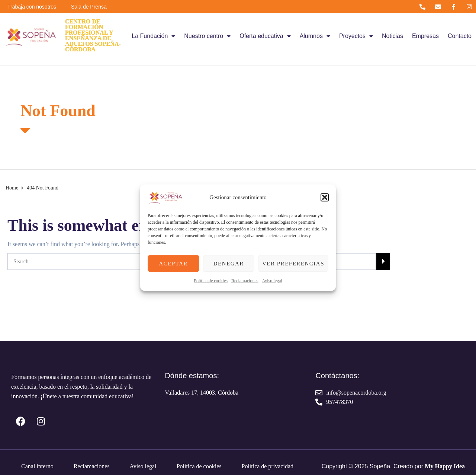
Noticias (393, 36)
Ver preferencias (293, 264)
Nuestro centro (207, 36)
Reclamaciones (245, 281)
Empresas (425, 36)
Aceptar (173, 264)
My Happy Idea (445, 466)
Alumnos (315, 36)
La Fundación (153, 36)
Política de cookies (211, 281)
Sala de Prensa (89, 7)
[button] (325, 197)
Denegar (229, 264)
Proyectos (356, 36)
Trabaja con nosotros (32, 7)
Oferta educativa (265, 36)
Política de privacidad (267, 466)
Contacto (460, 36)
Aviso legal (272, 281)
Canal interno (37, 466)
